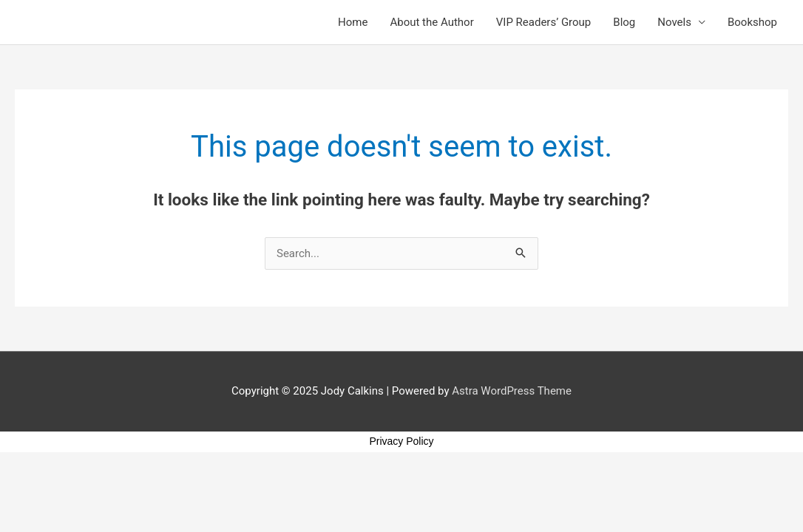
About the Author (431, 22)
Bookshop (752, 22)
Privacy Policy (401, 441)
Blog (624, 22)
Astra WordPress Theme (512, 391)
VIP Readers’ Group (544, 22)
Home (353, 22)
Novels (674, 22)
